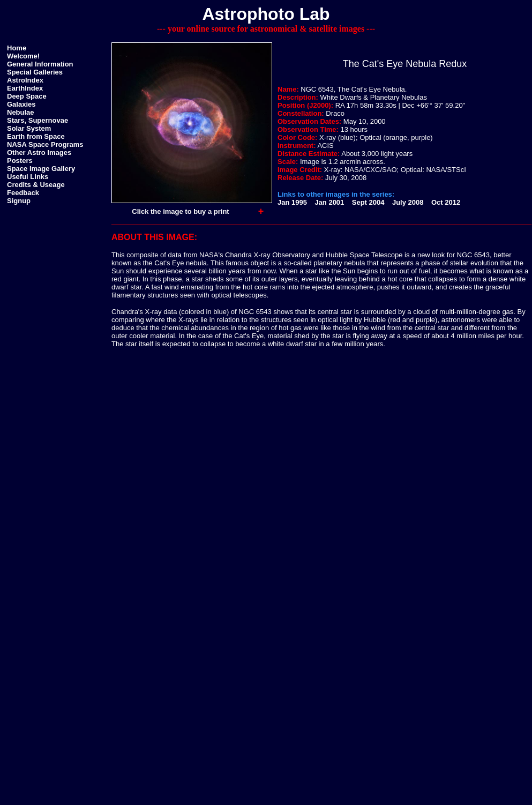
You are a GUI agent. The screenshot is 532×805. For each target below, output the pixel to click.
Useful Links (28, 177)
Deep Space (27, 96)
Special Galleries (35, 72)
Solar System (29, 128)
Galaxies (21, 104)
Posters (20, 161)
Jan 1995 (292, 202)
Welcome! (23, 56)
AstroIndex (25, 80)
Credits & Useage (36, 185)
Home (17, 48)
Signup (19, 201)
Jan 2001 (329, 202)
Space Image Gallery (41, 169)
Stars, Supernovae (38, 120)
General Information (40, 64)
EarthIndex (25, 88)
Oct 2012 (446, 202)
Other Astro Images (39, 152)
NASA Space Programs (45, 144)
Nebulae (21, 112)
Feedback (23, 193)
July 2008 (408, 202)
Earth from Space (36, 136)
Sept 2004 (368, 202)
